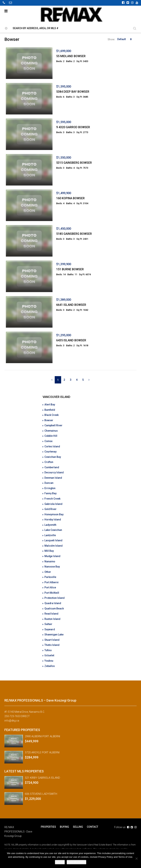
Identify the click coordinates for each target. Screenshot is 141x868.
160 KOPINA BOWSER (70, 198)
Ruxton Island (53, 615)
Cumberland (52, 466)
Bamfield (50, 410)
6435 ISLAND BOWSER (71, 340)
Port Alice (50, 584)
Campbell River (54, 425)
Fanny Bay (50, 492)
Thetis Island (52, 640)
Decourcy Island (54, 471)
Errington (50, 487)
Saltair (48, 620)
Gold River (51, 507)
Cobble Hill (51, 435)
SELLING (78, 822)
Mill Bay (49, 548)
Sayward (50, 625)
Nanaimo (50, 558)
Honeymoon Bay (54, 512)
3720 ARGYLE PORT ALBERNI (42, 747)
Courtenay (51, 451)
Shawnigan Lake (54, 630)
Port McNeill (52, 589)
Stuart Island (52, 635)
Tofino (48, 646)
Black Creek (51, 415)
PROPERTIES (48, 822)
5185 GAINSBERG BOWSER (74, 234)
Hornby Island (53, 517)
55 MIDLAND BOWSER (71, 56)
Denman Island (53, 476)
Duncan (49, 481)
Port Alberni (52, 579)
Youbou (49, 656)
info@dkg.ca (12, 715)
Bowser (49, 420)
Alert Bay (50, 405)
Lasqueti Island (54, 538)
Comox (49, 440)
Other (48, 569)
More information (76, 862)
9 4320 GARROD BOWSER (73, 127)
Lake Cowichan (53, 528)
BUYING (64, 822)
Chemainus (51, 430)
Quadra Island (53, 599)
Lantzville (50, 533)
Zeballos (50, 661)
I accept (60, 862)
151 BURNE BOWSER (70, 269)
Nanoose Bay (52, 563)
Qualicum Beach (54, 604)
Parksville (50, 574)
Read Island (52, 610)
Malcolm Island (54, 543)
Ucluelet (49, 651)
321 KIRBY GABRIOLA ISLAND (42, 773)
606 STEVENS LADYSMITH (41, 789)
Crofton (49, 461)
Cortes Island (53, 446)
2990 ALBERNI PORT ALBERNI (42, 731)
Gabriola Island (54, 502)
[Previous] (52, 380)
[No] (136, 858)
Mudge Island (53, 553)
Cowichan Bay (53, 456)
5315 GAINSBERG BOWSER (74, 163)
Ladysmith (51, 522)
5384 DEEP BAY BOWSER (73, 92)
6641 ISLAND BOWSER (71, 305)
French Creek (52, 497)
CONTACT (92, 822)
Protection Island (55, 594)
